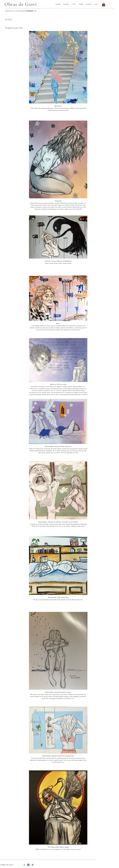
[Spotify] (24, 865)
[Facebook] (28, 865)
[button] (104, 4)
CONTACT (30, 11)
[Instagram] (33, 865)
